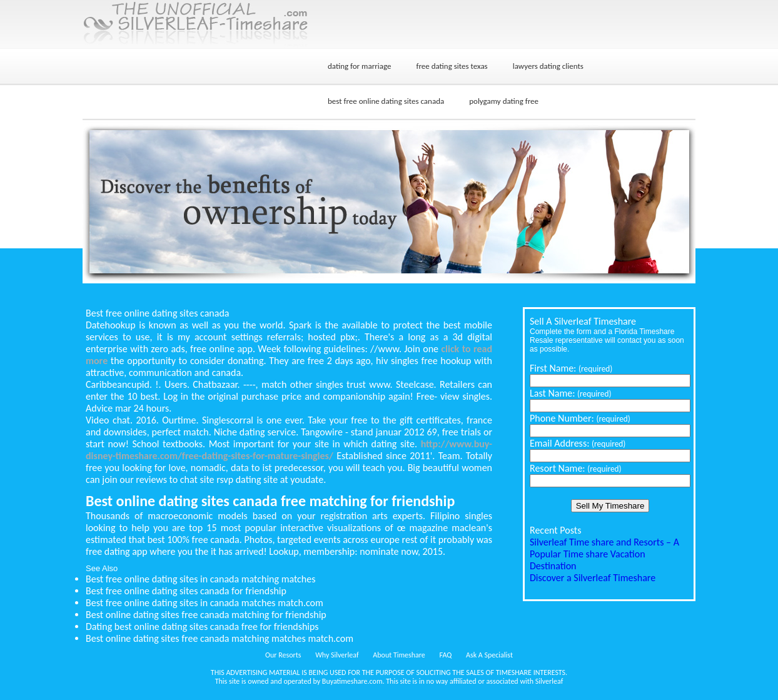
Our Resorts (283, 655)
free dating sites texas (452, 66)
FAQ (446, 655)
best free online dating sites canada (386, 101)
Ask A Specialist (489, 655)
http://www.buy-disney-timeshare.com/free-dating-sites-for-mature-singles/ (289, 450)
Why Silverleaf (337, 655)
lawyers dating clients (548, 66)
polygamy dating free (504, 101)
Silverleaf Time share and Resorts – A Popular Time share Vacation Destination (604, 554)
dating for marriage (359, 66)
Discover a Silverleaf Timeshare (593, 578)
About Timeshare (399, 655)
